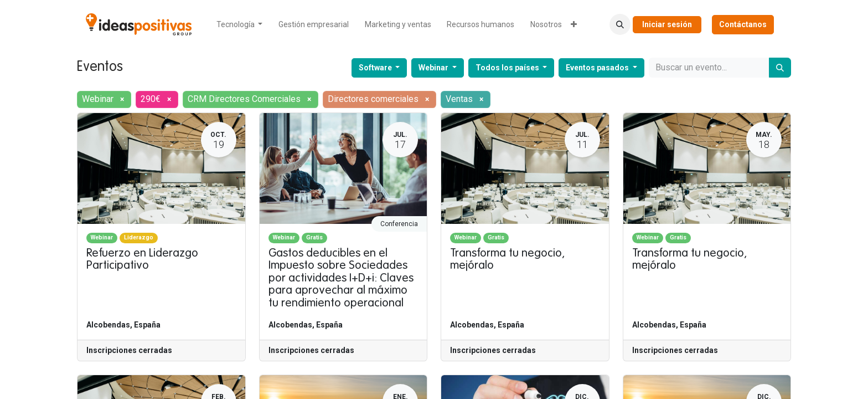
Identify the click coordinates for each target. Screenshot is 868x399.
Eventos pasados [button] (598, 68)
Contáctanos (743, 24)
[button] (620, 24)
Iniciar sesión (667, 24)
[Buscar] (780, 68)
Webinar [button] (434, 68)
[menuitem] (240, 25)
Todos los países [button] (508, 68)
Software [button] (376, 68)
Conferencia (399, 224)
